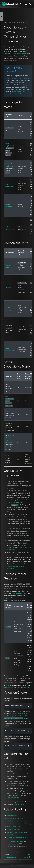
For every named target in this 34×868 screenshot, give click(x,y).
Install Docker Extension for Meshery (19, 538)
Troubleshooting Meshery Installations (19, 837)
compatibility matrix (22, 22)
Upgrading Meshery (10, 598)
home (6, 22)
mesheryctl (23, 54)
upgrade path (8, 687)
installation (12, 22)
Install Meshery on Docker (15, 526)
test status (28, 687)
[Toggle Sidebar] (2, 17)
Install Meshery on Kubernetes (17, 821)
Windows (8, 287)
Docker (6, 54)
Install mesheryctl (13, 815)
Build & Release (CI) (18, 593)
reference (17, 718)
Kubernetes (15, 54)
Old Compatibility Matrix (15, 842)
